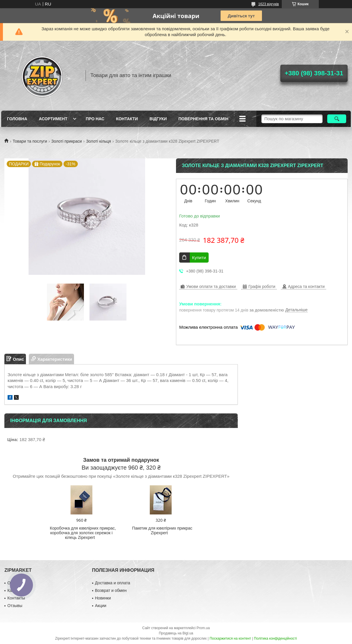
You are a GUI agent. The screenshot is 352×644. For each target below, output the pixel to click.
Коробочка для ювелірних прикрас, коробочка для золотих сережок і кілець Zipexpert (83, 533)
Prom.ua (203, 628)
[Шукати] (337, 119)
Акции (101, 606)
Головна (17, 119)
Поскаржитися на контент (230, 638)
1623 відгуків (269, 4)
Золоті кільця (98, 141)
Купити (199, 258)
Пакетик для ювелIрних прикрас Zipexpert (162, 530)
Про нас (95, 119)
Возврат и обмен (111, 590)
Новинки (103, 598)
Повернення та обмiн (203, 119)
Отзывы (15, 606)
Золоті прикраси (67, 141)
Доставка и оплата (113, 583)
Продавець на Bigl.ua (176, 633)
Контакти (127, 119)
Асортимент (53, 119)
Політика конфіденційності (275, 638)
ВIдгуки (158, 119)
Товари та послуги (30, 141)
